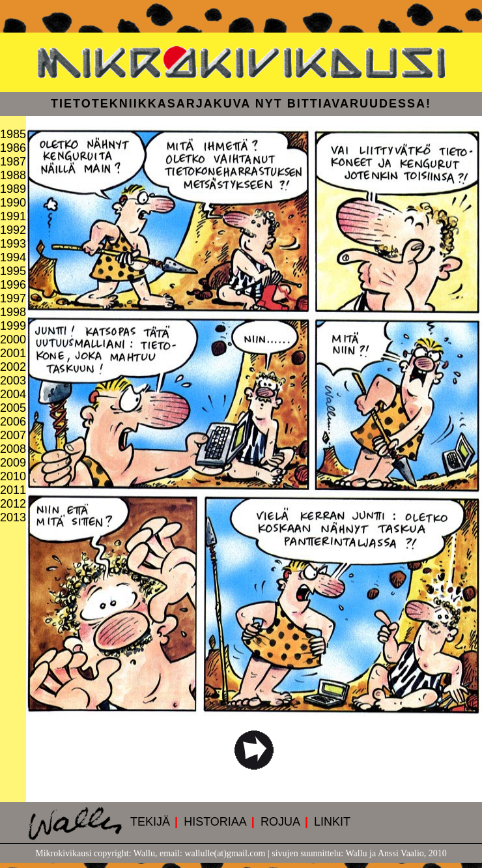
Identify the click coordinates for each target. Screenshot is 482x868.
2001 (13, 353)
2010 (13, 476)
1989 (13, 189)
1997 (13, 298)
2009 (13, 463)
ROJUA (280, 822)
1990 (13, 203)
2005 (13, 408)
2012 (13, 504)
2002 (13, 367)
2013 (13, 517)
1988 (13, 175)
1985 (13, 134)
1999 (13, 326)
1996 (13, 285)
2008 (13, 449)
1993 (13, 244)
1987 (13, 162)
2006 (13, 422)
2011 (13, 490)
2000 (13, 340)
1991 (13, 216)
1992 (13, 230)
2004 (13, 394)
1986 (13, 148)
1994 (13, 257)
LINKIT (332, 822)
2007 (13, 435)
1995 (13, 271)
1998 (13, 312)
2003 (13, 381)
